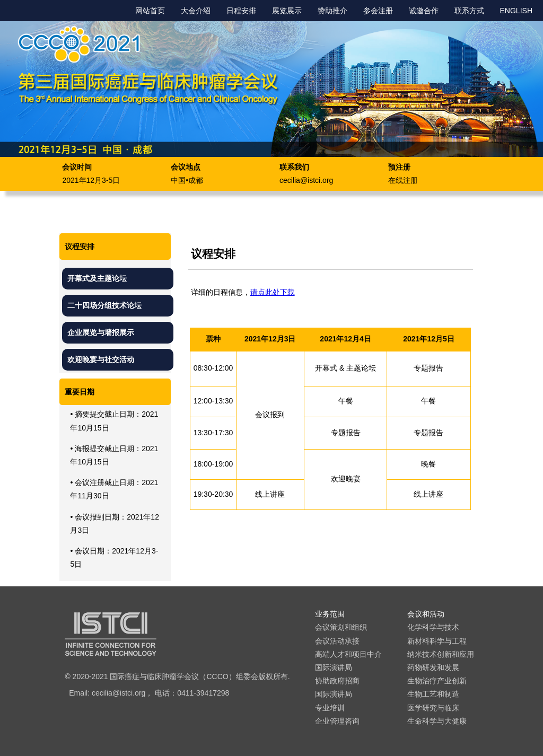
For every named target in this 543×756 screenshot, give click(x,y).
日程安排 (241, 11)
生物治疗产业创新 (437, 681)
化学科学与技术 (433, 627)
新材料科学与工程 (437, 641)
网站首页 (150, 11)
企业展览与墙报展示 (101, 332)
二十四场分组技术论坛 (104, 305)
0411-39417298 (203, 693)
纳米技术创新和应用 (441, 654)
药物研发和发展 (433, 667)
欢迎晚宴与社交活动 (101, 359)
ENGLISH (516, 11)
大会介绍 (196, 11)
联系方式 (469, 11)
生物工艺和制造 (433, 694)
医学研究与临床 (433, 708)
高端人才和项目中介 (348, 654)
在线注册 (403, 180)
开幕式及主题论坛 (97, 278)
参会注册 (378, 11)
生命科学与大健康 (437, 721)
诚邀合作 (424, 11)
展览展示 (287, 11)
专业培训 (330, 708)
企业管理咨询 (337, 721)
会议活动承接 (337, 641)
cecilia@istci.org (306, 180)
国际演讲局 (334, 667)
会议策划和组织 (341, 627)
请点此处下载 (273, 292)
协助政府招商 (337, 681)
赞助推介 (332, 11)
